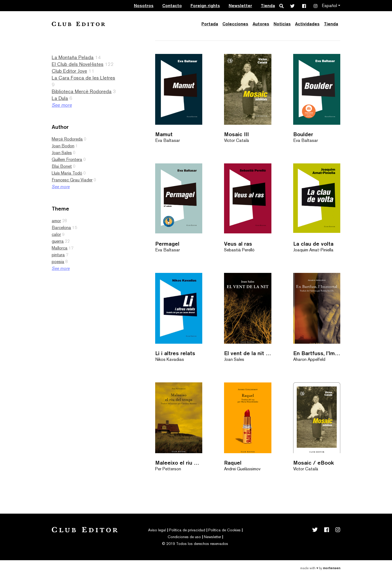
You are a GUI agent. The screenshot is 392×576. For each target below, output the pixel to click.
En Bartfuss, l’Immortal (317, 353)
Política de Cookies (224, 530)
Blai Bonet (62, 166)
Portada (210, 24)
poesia (58, 262)
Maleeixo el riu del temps (179, 463)
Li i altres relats (175, 353)
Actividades (307, 24)
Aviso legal (157, 530)
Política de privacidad (187, 530)
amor (56, 221)
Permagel (167, 244)
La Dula (60, 98)
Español (329, 6)
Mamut (164, 134)
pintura (58, 255)
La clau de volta (313, 244)
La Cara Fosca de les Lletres (83, 78)
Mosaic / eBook (314, 463)
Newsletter (240, 6)
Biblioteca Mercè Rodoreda (82, 91)
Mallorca (60, 248)
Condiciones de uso (184, 537)
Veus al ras (238, 244)
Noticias (282, 24)
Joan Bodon (63, 146)
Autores (261, 24)
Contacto (172, 6)
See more (62, 105)
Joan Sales (62, 153)
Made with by (320, 568)
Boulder (303, 134)
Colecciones (235, 24)
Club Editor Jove (69, 71)
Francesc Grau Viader (72, 180)
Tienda (268, 6)
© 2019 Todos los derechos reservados (195, 544)
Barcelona (61, 228)
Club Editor (78, 24)
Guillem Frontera (67, 159)
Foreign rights (205, 6)
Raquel (233, 463)
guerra (58, 241)
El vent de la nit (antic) (248, 353)
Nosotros (144, 6)
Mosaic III (236, 134)
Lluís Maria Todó (67, 173)
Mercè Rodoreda (67, 139)
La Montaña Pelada (73, 57)
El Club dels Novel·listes (78, 64)
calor (56, 234)
